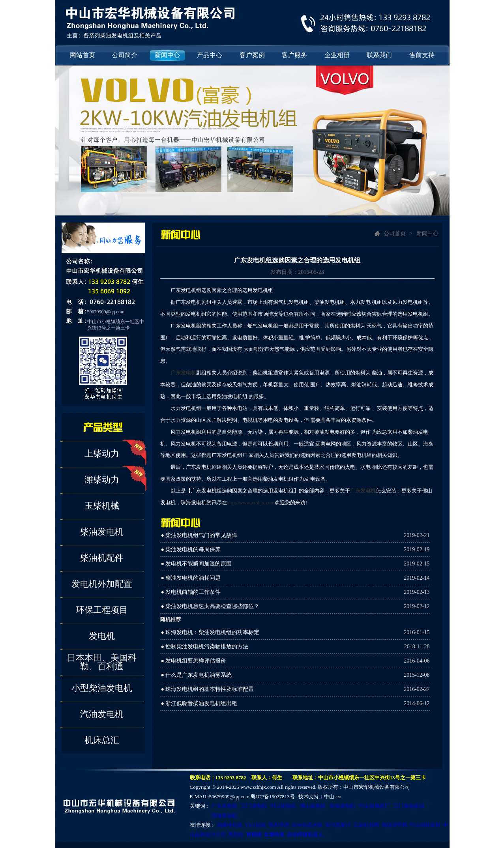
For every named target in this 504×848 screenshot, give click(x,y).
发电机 (102, 636)
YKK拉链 (255, 825)
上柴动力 (102, 454)
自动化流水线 (307, 825)
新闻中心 (167, 55)
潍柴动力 (102, 480)
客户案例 (252, 55)
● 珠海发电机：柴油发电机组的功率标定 (210, 632)
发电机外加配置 (102, 584)
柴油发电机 (102, 532)
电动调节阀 (394, 825)
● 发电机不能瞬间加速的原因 (197, 564)
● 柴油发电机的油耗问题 (191, 578)
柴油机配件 (102, 558)
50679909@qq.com (106, 312)
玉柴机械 (102, 506)
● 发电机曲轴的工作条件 (191, 592)
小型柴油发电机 (102, 688)
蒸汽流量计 (338, 825)
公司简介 (125, 55)
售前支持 (422, 55)
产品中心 (210, 55)
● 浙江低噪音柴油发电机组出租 (199, 703)
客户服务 (294, 55)
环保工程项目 (102, 610)
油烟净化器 (230, 825)
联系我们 (379, 55)
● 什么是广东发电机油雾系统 (197, 675)
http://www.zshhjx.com (251, 503)
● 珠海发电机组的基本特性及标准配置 (208, 689)
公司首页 (395, 233)
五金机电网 (366, 825)
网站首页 (82, 55)
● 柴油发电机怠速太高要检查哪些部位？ (210, 606)
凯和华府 (279, 825)
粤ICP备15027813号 (273, 797)
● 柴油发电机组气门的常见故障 (199, 535)
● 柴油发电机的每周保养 (191, 549)
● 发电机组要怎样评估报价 (194, 661)
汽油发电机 (102, 714)
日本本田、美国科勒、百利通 (102, 662)
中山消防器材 (425, 825)
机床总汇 (102, 740)
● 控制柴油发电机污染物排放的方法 (205, 647)
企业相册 (337, 55)
